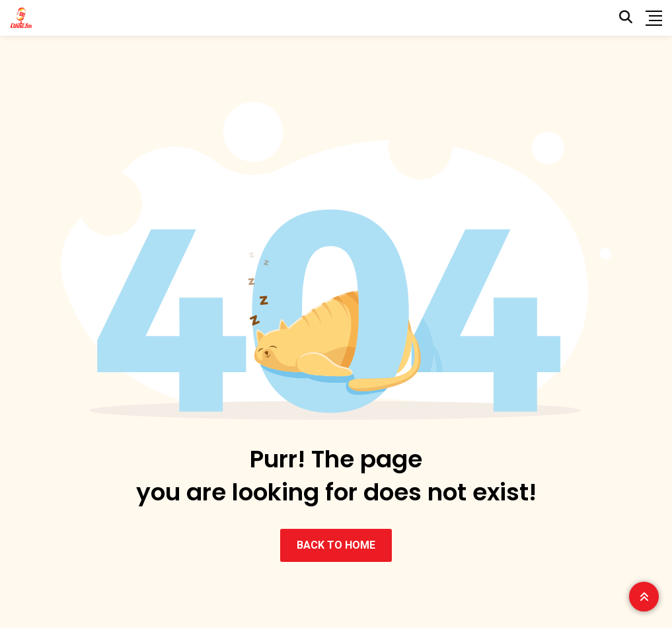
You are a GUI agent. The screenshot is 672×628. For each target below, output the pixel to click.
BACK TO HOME (336, 545)
